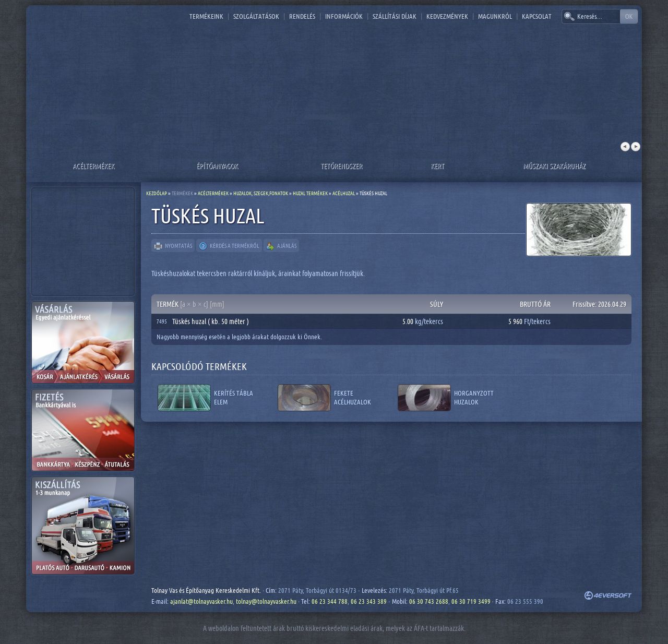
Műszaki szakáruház (554, 166)
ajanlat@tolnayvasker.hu (201, 601)
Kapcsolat (537, 16)
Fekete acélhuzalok (353, 397)
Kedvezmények (447, 16)
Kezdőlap (157, 193)
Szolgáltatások (256, 16)
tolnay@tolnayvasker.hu (266, 601)
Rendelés (302, 16)
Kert (437, 166)
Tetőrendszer (341, 166)
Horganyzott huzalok (474, 397)
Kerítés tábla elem (234, 397)
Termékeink (206, 16)
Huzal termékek (310, 193)
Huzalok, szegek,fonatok (261, 193)
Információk (344, 16)
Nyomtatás (173, 246)
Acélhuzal (344, 193)
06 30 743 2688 (429, 601)
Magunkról (495, 16)
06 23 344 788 (330, 601)
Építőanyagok (217, 166)
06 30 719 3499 (471, 601)
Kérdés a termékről (229, 246)
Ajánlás (281, 246)
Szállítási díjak (395, 16)
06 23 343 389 (369, 601)
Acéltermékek (93, 166)
